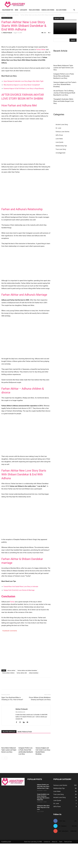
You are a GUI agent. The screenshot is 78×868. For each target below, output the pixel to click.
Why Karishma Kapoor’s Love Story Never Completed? (22, 109)
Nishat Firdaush (8, 33)
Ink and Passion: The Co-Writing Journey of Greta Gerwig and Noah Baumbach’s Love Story (64, 93)
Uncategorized (60, 153)
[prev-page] (3, 782)
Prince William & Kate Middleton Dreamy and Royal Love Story (40, 723)
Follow (74, 850)
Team (61, 866)
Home (3, 15)
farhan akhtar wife (22, 697)
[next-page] (6, 782)
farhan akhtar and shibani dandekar (27, 695)
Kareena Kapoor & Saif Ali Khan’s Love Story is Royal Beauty (24, 113)
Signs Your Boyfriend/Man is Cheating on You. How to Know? (12, 723)
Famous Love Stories (48, 10)
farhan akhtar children (8, 697)
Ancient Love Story (62, 124)
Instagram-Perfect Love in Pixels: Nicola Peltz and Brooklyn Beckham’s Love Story (64, 76)
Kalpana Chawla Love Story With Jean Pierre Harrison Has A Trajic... (43, 811)
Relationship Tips (8, 10)
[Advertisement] (26, 215)
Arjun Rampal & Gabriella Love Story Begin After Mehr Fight (23, 106)
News (17, 10)
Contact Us (47, 866)
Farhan (12, 626)
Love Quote (24, 10)
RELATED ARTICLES (9, 756)
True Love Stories (34, 10)
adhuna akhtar (11, 695)
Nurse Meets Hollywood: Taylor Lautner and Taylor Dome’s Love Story (9, 774)
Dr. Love (58, 128)
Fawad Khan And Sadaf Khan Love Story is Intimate (21, 611)
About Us (54, 866)
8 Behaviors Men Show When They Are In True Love (43, 832)
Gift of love (59, 135)
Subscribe (74, 856)
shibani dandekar (34, 697)
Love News (59, 139)
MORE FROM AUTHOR (25, 756)
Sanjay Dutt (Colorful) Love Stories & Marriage (19, 615)
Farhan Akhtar (41, 74)
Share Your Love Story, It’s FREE (33, 866)
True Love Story (61, 149)
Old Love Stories (61, 10)
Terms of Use (68, 866)
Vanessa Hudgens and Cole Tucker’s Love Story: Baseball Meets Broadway (65, 84)
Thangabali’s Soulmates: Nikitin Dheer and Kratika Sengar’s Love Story (64, 101)
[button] (74, 10)
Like (75, 845)
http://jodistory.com (20, 736)
